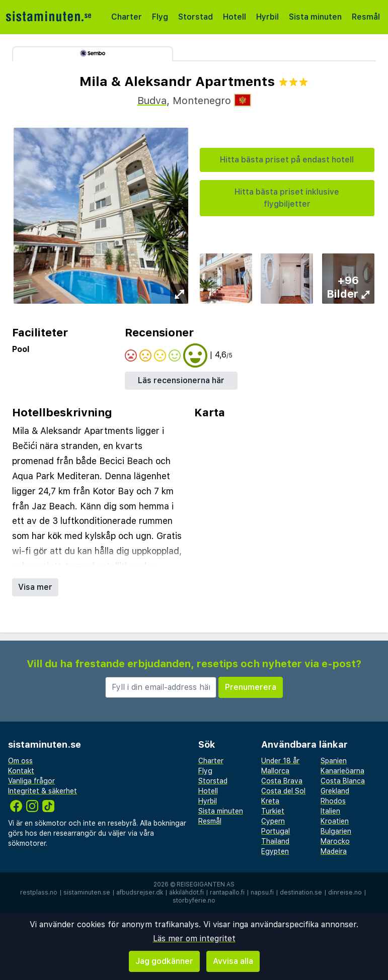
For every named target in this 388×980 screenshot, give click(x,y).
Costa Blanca (343, 781)
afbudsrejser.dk (140, 893)
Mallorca (275, 771)
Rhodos (333, 801)
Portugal (276, 831)
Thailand (275, 841)
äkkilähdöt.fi (186, 893)
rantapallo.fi (227, 893)
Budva (152, 101)
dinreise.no (345, 893)
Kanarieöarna (342, 771)
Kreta (270, 801)
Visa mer (35, 587)
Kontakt (21, 771)
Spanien (334, 761)
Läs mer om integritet (194, 939)
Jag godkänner (164, 961)
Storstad (196, 17)
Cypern (273, 821)
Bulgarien (336, 831)
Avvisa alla (233, 961)
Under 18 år (280, 761)
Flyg (160, 17)
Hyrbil (267, 17)
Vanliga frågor (31, 781)
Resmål (366, 17)
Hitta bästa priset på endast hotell (287, 160)
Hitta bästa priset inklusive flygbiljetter (287, 198)
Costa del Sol (283, 791)
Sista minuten (315, 17)
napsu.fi (262, 893)
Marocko (335, 841)
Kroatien (335, 821)
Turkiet (273, 811)
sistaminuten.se (87, 893)
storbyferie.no (194, 901)
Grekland (335, 791)
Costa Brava (282, 781)
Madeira (334, 851)
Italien (330, 811)
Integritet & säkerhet (43, 791)
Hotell (235, 17)
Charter (127, 17)
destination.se (301, 893)
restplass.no (39, 893)
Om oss (20, 761)
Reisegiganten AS (206, 884)
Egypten (275, 851)
